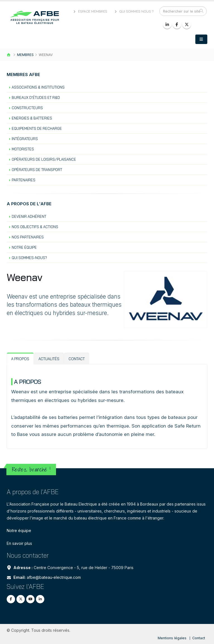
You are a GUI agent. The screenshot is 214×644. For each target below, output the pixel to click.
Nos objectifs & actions (35, 227)
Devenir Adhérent (29, 216)
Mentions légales (172, 638)
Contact (77, 359)
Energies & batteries (32, 118)
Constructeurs (27, 108)
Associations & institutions (38, 87)
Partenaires (24, 180)
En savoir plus (19, 543)
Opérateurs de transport (37, 170)
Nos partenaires (28, 237)
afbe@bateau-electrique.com (54, 577)
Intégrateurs (25, 139)
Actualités (49, 359)
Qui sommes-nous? (29, 258)
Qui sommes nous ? (134, 11)
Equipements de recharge (37, 128)
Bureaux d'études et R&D (36, 97)
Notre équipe (24, 247)
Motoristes (23, 149)
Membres (25, 55)
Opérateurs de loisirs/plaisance (44, 159)
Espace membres (90, 11)
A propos (20, 359)
